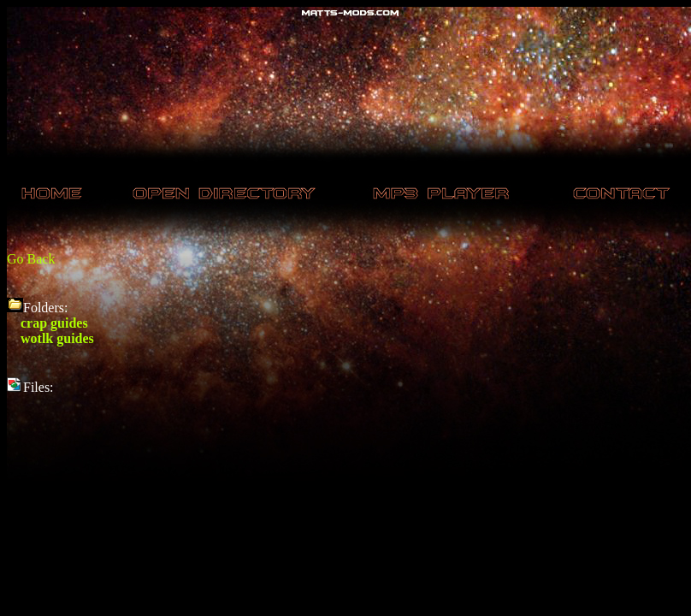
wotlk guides (57, 338)
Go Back (31, 259)
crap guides (54, 323)
